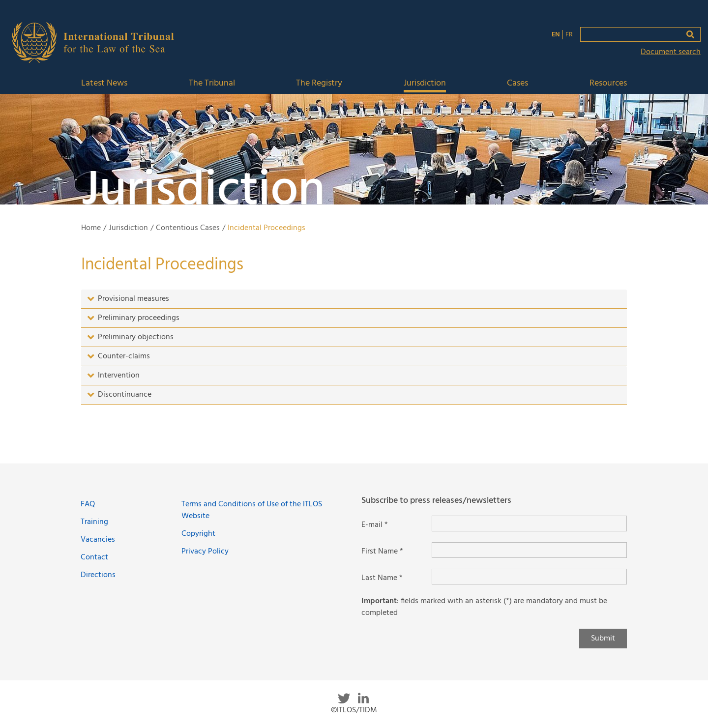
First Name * (382, 552)
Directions (98, 575)
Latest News (104, 84)
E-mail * (375, 525)
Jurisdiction (425, 84)
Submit (603, 639)
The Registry (319, 84)
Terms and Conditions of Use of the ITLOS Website (252, 510)
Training (94, 522)
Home (91, 228)
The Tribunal (212, 84)
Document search (671, 52)
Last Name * (382, 578)
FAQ (88, 504)
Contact (94, 557)
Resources (608, 84)
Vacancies (98, 540)
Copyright (198, 534)
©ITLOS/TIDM (354, 710)
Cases (517, 84)
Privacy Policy (205, 552)
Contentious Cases (188, 228)
